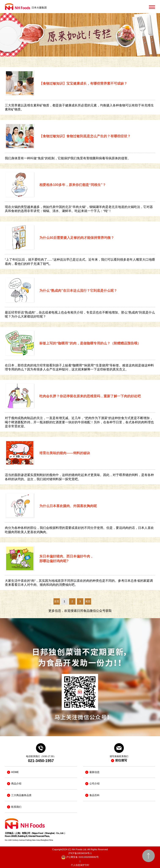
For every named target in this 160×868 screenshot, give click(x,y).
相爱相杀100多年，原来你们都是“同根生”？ (73, 185)
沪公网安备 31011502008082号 (80, 857)
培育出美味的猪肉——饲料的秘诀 (65, 453)
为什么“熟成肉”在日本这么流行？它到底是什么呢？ (78, 291)
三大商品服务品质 (19, 795)
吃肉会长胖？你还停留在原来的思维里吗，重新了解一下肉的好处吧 (90, 396)
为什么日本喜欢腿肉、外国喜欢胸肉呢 (68, 506)
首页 (57, 601)
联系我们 (14, 807)
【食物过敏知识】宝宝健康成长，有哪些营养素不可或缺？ (83, 83)
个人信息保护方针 (80, 865)
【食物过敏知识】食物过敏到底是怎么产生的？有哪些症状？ (85, 136)
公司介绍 (92, 784)
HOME (13, 772)
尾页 (88, 601)
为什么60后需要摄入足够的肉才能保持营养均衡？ (77, 238)
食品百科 (92, 795)
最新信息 (92, 772)
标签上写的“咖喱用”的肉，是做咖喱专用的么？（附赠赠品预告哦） (90, 343)
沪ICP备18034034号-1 (80, 853)
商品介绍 (14, 784)
